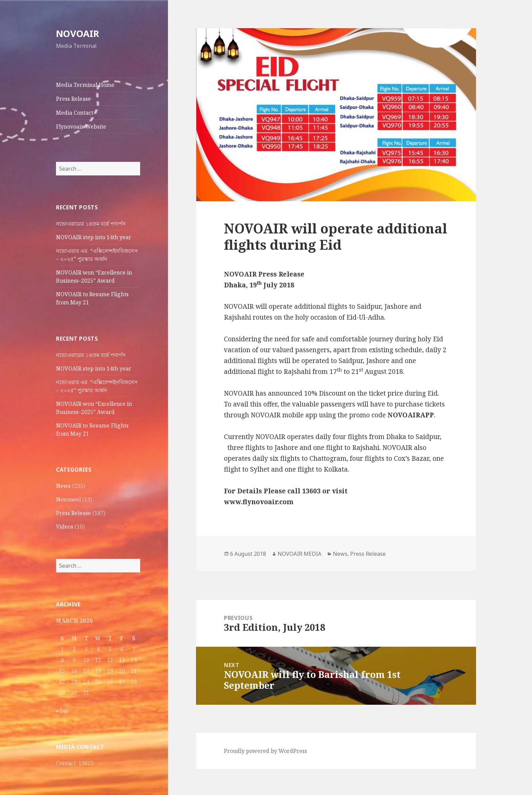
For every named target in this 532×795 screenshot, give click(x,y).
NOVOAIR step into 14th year (94, 237)
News (63, 486)
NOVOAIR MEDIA (299, 554)
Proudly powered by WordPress (265, 751)
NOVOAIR (78, 33)
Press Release (73, 99)
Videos (65, 527)
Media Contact (75, 113)
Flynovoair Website (81, 127)
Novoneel (68, 499)
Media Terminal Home (85, 85)
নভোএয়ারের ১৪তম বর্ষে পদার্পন (91, 224)
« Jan (62, 711)
